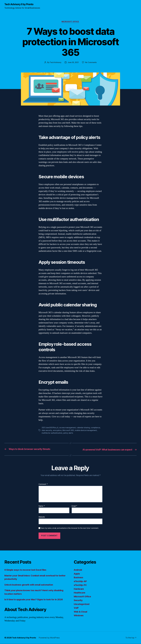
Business (79, 578)
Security (78, 600)
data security (47, 431)
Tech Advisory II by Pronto (20, 4)
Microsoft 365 (68, 431)
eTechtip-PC (81, 585)
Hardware (79, 589)
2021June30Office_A (50, 428)
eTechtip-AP (81, 581)
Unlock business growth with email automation (30, 585)
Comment (43, 484)
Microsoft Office (71, 22)
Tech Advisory (55, 63)
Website (42, 517)
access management (69, 428)
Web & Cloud (81, 612)
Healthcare (80, 593)
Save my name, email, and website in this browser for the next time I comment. (70, 528)
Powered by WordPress (50, 638)
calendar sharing (85, 428)
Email (74, 506)
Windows (79, 616)
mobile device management (86, 431)
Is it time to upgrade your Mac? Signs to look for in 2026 (35, 600)
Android (78, 570)
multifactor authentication (52, 433)
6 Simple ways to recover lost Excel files (27, 570)
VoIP (76, 608)
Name (42, 506)
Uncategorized (82, 604)
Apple (77, 574)
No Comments (91, 63)
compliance (97, 428)
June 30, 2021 (73, 63)
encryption (57, 431)
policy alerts (68, 433)
